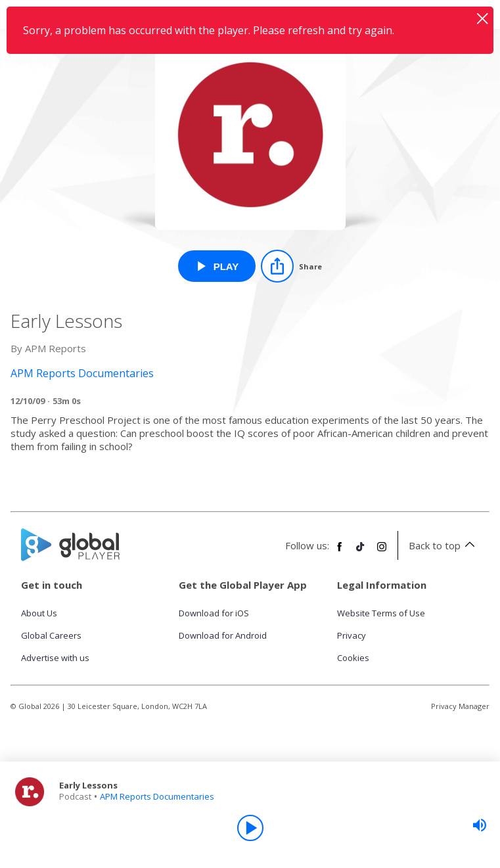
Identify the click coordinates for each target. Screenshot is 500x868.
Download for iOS (214, 613)
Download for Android (223, 635)
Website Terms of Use (381, 613)
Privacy (352, 635)
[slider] (480, 825)
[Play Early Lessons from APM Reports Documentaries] (217, 266)
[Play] (250, 828)
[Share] (291, 266)
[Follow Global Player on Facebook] (340, 552)
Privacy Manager (460, 706)
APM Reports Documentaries (157, 796)
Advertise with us (55, 658)
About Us (39, 613)
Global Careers (51, 635)
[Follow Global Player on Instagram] (382, 552)
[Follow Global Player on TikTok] (361, 552)
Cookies (353, 658)
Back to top (444, 545)
